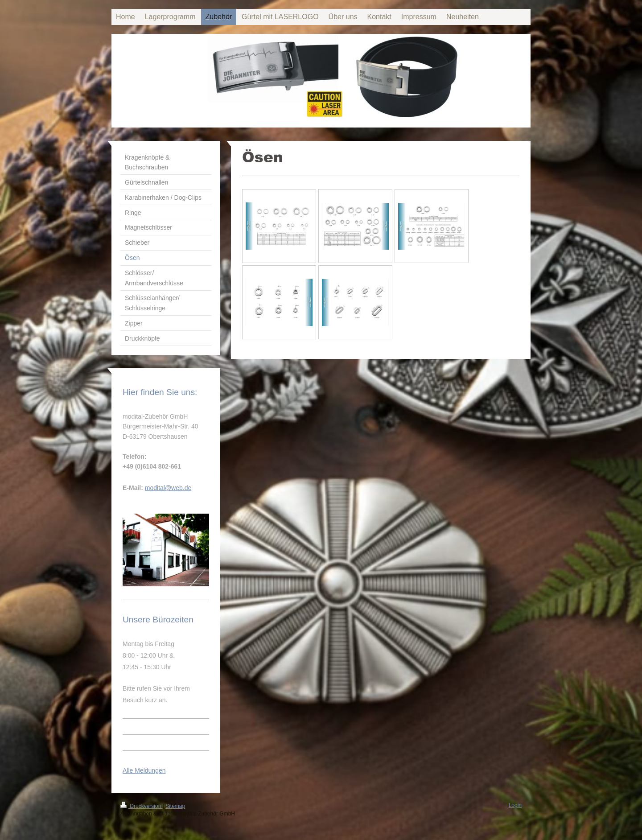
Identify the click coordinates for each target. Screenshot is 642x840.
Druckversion (142, 806)
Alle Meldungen (144, 770)
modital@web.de (168, 488)
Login (515, 805)
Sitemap (175, 806)
